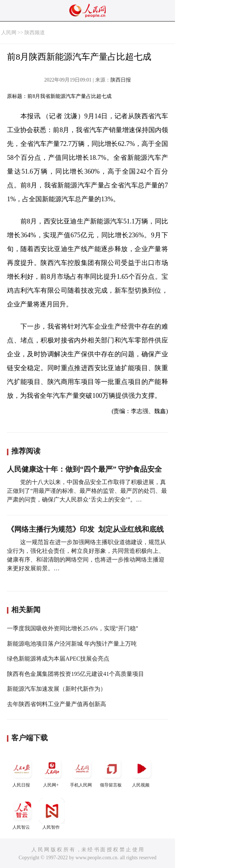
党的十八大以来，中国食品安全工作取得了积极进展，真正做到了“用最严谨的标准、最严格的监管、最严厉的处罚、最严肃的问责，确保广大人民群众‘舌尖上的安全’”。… (87, 491)
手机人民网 (82, 772)
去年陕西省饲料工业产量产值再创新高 (57, 704)
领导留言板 (112, 772)
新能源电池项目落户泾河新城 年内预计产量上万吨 (72, 644)
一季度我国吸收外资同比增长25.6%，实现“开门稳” (73, 628)
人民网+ (52, 772)
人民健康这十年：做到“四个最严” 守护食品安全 (84, 469)
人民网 (9, 33)
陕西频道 (35, 33)
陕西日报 (121, 80)
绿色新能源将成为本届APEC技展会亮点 (58, 659)
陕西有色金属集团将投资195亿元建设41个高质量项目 (75, 674)
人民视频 (141, 772)
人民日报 (22, 772)
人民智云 (22, 814)
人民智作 (52, 814)
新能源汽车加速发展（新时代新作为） (57, 689)
